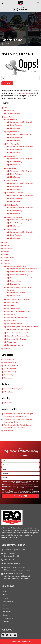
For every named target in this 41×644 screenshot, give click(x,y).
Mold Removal (15, 128)
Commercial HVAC (11, 363)
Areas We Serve (10, 117)
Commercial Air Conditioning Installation (24, 269)
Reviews (7, 261)
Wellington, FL (12, 230)
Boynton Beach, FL (14, 132)
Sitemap (7, 349)
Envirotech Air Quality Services (15, 389)
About (6, 108)
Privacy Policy (9, 257)
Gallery (7, 251)
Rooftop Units (15, 284)
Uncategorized (9, 378)
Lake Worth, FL (12, 156)
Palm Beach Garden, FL (15, 193)
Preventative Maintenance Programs (20, 336)
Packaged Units (16, 281)
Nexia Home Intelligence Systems (19, 333)
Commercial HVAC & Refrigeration (22, 122)
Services (7, 264)
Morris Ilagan (9, 392)
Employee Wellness (11, 366)
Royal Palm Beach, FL (15, 217)
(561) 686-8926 (20, 9)
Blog (6, 242)
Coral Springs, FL (13, 144)
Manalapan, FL (12, 181)
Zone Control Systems (15, 345)
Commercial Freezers (18, 293)
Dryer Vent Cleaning (14, 302)
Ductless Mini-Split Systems (17, 318)
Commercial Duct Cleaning (19, 275)
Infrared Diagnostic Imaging (20, 329)
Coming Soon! (9, 431)
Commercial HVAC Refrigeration (21, 134)
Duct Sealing (12, 315)
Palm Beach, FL (13, 205)
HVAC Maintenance (11, 369)
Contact (7, 245)
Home (6, 254)
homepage (27, 93)
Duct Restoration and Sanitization (19, 312)
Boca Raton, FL (12, 120)
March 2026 (8, 403)
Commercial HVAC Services (17, 266)
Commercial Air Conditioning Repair (22, 272)
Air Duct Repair (9, 360)
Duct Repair (11, 305)
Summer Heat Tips (14, 113)
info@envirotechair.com (12, 564)
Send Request (20, 496)
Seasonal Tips (9, 375)
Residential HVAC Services (17, 339)
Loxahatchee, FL (13, 168)
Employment (9, 248)
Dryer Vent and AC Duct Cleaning (18, 299)
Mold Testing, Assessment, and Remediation (23, 327)
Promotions (11, 110)
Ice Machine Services (15, 324)
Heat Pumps (12, 321)
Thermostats (12, 342)
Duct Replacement (14, 308)
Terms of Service (20, 483)
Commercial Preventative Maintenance (23, 278)
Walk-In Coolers (16, 296)
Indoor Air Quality (16, 125)
